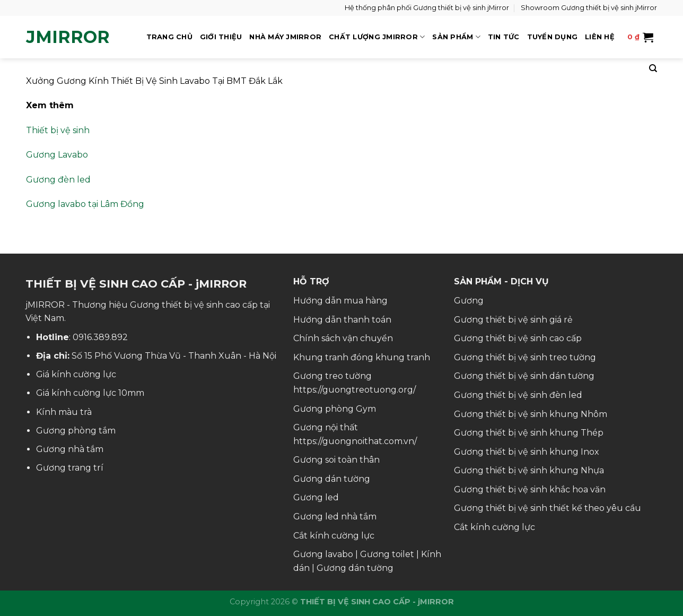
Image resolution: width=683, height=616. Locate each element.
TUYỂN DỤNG (553, 37)
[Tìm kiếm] (653, 68)
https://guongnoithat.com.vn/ (355, 441)
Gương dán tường (332, 479)
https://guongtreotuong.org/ (354, 390)
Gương (469, 301)
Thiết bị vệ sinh (58, 130)
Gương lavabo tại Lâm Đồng (85, 204)
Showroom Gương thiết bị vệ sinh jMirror (589, 8)
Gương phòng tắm (76, 431)
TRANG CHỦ (169, 37)
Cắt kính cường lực (334, 536)
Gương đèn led (58, 180)
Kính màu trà (64, 412)
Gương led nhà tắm (335, 517)
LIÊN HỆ (600, 37)
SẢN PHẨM (456, 37)
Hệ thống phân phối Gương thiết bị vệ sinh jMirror (427, 8)
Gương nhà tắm (70, 449)
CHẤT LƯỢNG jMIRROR (377, 37)
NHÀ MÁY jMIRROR (285, 37)
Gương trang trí (70, 468)
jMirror (68, 37)
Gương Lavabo (57, 155)
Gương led (316, 497)
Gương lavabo (323, 554)
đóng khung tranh (390, 357)
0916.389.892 (100, 337)
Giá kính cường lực (76, 374)
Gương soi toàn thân (336, 460)
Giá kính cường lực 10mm (90, 393)
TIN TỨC (504, 37)
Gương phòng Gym (335, 409)
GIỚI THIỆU (221, 37)
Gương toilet (387, 554)
